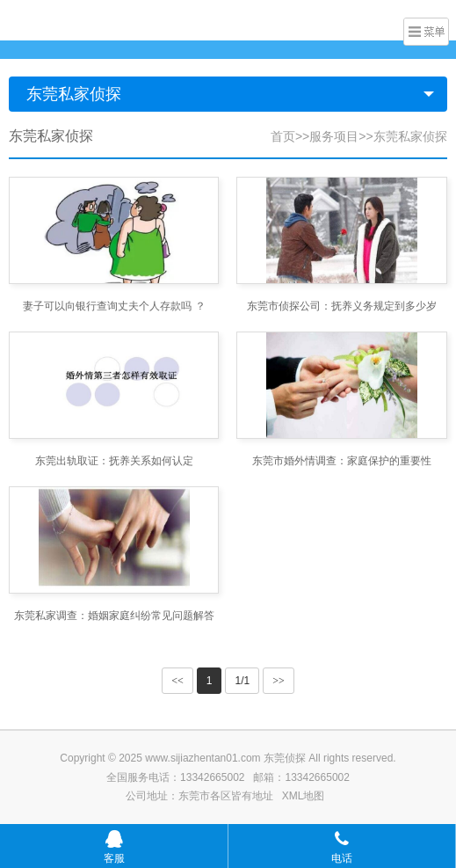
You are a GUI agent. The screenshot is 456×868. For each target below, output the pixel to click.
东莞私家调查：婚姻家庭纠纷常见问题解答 (114, 616)
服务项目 (334, 136)
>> (279, 681)
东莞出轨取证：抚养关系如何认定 (114, 461)
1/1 (242, 681)
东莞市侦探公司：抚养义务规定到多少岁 (342, 306)
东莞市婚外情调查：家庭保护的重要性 (342, 461)
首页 (283, 136)
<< (177, 681)
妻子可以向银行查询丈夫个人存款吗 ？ (114, 306)
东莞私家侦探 (74, 94)
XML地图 (304, 796)
